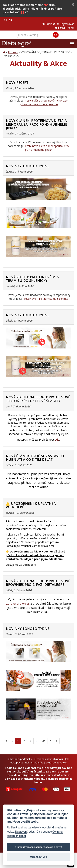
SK (10, 20)
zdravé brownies (18, 604)
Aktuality (13, 52)
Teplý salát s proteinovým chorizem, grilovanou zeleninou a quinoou (44, 102)
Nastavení (21, 832)
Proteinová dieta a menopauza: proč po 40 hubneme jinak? (47, 148)
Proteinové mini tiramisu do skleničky (45, 299)
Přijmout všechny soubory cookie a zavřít (38, 847)
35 (44, 741)
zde (57, 440)
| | (64, 28)
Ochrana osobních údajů (49, 759)
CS (5, 20)
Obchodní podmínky (20, 759)
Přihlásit (49, 24)
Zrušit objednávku (56, 763)
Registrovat (65, 24)
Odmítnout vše (39, 857)
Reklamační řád (34, 763)
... (37, 741)
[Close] (73, 5)
